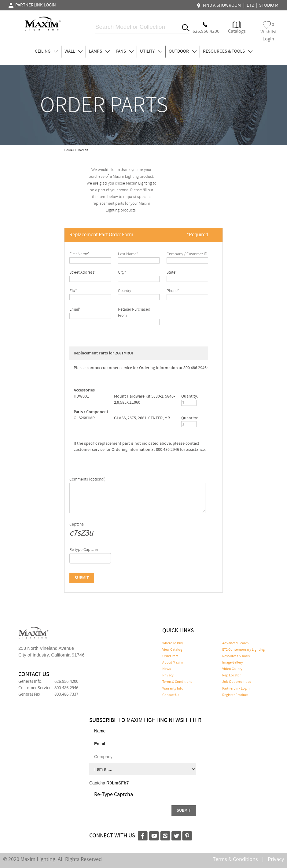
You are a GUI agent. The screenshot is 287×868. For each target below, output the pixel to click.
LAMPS (99, 51)
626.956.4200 (66, 682)
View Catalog (172, 650)
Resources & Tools (236, 656)
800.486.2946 (66, 688)
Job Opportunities (237, 682)
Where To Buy (173, 643)
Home (68, 150)
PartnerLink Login (236, 689)
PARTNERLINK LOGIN (32, 5)
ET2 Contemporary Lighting (243, 650)
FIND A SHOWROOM (219, 6)
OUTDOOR (183, 51)
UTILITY (151, 51)
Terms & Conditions (177, 682)
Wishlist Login (269, 32)
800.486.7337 (66, 694)
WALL (74, 51)
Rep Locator (232, 675)
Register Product (235, 695)
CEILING (46, 51)
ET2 (250, 6)
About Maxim (173, 663)
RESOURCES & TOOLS (228, 51)
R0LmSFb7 (118, 783)
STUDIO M (269, 6)
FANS (125, 51)
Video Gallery (232, 669)
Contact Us (171, 695)
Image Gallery (233, 663)
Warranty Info (173, 689)
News (167, 669)
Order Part (170, 656)
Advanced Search (235, 643)
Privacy (168, 675)
